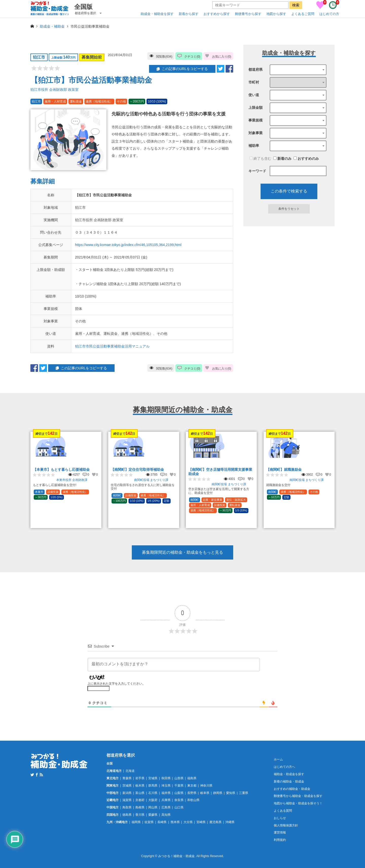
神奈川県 (206, 786)
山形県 (179, 778)
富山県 (140, 793)
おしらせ (280, 818)
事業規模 (255, 120)
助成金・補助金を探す (157, 14)
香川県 (140, 815)
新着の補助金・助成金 (289, 782)
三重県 (244, 793)
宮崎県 (201, 822)
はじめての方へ (284, 767)
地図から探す (276, 14)
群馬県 (153, 786)
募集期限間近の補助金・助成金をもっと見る (182, 552)
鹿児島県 (215, 822)
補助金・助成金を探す (289, 774)
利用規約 (280, 840)
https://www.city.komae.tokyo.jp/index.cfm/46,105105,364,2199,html (128, 245)
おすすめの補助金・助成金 (292, 789)
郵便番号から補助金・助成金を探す (298, 796)
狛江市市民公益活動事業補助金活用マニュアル (112, 346)
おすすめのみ (306, 159)
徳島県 (127, 815)
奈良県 (179, 800)
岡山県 (153, 807)
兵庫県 (166, 800)
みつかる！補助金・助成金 (176, 856)
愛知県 (231, 793)
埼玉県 (166, 786)
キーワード (257, 171)
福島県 (192, 778)
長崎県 (162, 822)
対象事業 (255, 133)
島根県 (140, 807)
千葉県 (179, 786)
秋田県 (166, 778)
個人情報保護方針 (286, 825)
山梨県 (179, 793)
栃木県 (140, 786)
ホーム (278, 759)
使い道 (254, 95)
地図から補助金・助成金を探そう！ (298, 803)
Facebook (37, 775)
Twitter (32, 775)
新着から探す (189, 14)
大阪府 (153, 800)
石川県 (153, 793)
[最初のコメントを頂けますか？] (174, 665)
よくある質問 (283, 811)
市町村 (254, 82)
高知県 (166, 815)
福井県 (166, 793)
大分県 (188, 822)
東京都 (192, 786)
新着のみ (282, 159)
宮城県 (153, 778)
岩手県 (140, 778)
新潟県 (127, 793)
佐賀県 (149, 822)
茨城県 (127, 786)
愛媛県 (153, 815)
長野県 (192, 793)
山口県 (179, 807)
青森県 (127, 778)
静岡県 (218, 793)
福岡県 (136, 822)
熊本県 (175, 822)
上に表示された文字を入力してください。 (116, 684)
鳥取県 (127, 807)
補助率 (254, 146)
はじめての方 (329, 14)
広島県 (166, 807)
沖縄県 (230, 822)
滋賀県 (127, 800)
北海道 (130, 771)
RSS (41, 775)
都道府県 (255, 70)
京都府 (140, 800)
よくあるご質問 (303, 14)
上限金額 (255, 108)
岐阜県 (205, 793)
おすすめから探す (217, 14)
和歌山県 (193, 800)
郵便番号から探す (248, 14)
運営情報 (280, 832)
